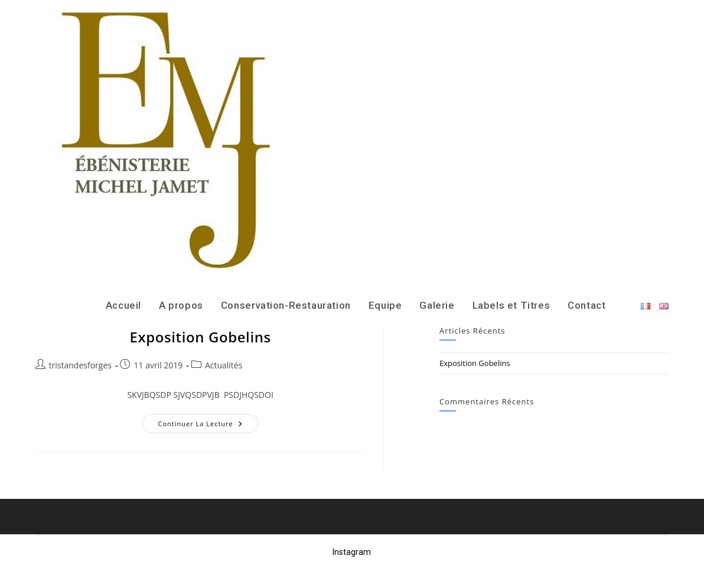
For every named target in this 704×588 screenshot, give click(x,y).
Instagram (352, 552)
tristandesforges (80, 365)
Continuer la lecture (208, 426)
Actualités (224, 365)
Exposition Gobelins (200, 337)
